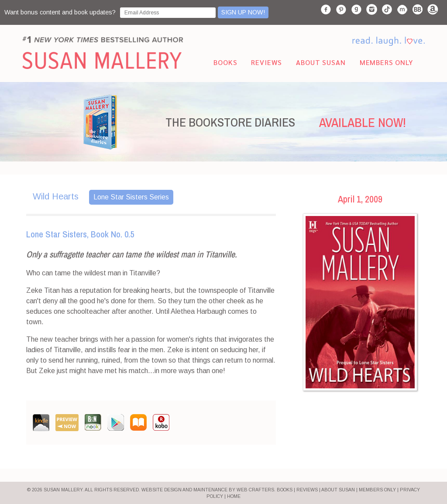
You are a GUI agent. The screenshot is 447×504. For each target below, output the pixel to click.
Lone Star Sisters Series (131, 197)
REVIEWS (307, 490)
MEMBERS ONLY (377, 490)
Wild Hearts (56, 196)
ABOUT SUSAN (338, 490)
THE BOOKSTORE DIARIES (230, 122)
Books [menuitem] (225, 62)
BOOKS (285, 490)
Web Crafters (255, 490)
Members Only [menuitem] (386, 62)
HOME (234, 496)
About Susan (321, 62)
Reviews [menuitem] (266, 62)
